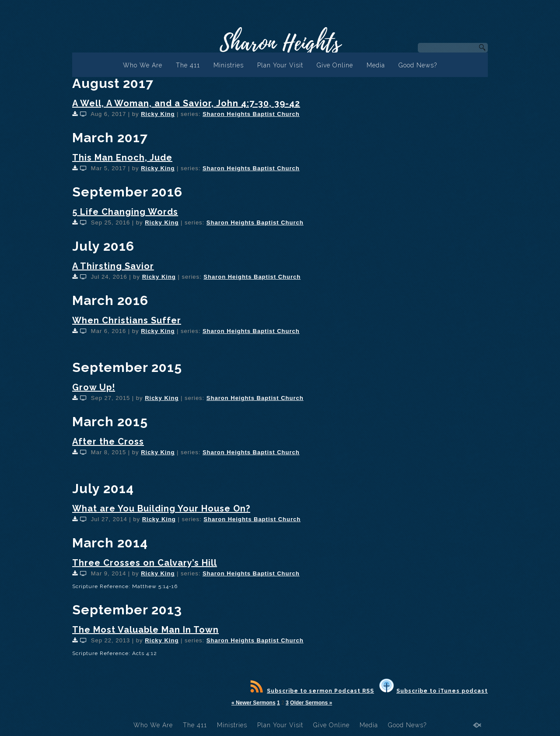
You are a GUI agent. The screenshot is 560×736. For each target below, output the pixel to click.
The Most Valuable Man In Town (145, 630)
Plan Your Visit (280, 65)
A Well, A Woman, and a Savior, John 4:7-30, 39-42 (186, 103)
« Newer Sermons (254, 703)
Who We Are (143, 65)
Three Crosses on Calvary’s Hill (145, 563)
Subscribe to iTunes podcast (434, 691)
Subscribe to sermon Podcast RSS (312, 691)
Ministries (229, 65)
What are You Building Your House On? (161, 508)
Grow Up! (94, 387)
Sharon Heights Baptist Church (251, 114)
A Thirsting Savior (113, 266)
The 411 (188, 65)
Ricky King (158, 114)
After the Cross (108, 442)
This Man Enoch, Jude (122, 158)
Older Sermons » (311, 703)
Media (376, 65)
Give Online (335, 65)
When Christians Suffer (127, 320)
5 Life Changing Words (125, 212)
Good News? (418, 65)
